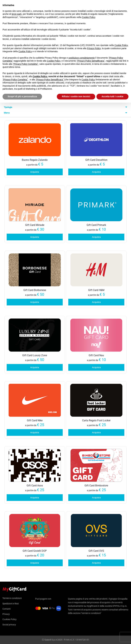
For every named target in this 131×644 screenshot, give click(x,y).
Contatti (6, 609)
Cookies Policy (9, 619)
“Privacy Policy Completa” (26, 64)
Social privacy (9, 625)
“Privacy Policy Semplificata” (91, 61)
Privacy (6, 614)
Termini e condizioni (12, 598)
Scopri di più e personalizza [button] (22, 96)
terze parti (17, 14)
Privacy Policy (94, 48)
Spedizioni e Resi (11, 604)
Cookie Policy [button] (89, 17)
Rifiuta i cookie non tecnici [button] (76, 96)
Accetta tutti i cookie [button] (112, 96)
